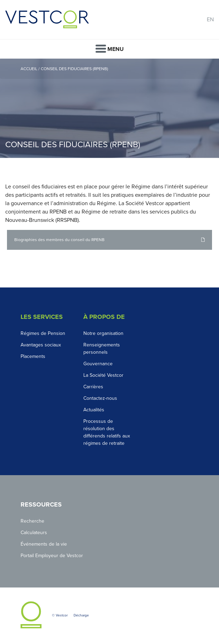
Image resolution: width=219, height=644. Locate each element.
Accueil (29, 69)
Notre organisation (103, 333)
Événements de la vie (44, 544)
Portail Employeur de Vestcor (52, 556)
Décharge (81, 615)
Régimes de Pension (43, 333)
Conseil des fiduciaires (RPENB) (74, 69)
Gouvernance (98, 364)
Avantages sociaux (41, 345)
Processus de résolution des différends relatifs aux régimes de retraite (107, 432)
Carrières (93, 387)
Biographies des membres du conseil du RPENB (59, 240)
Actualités (94, 410)
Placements (33, 356)
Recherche (32, 521)
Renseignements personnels (102, 349)
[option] (109, 108)
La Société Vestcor (103, 375)
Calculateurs (34, 533)
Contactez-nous (100, 398)
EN (210, 20)
